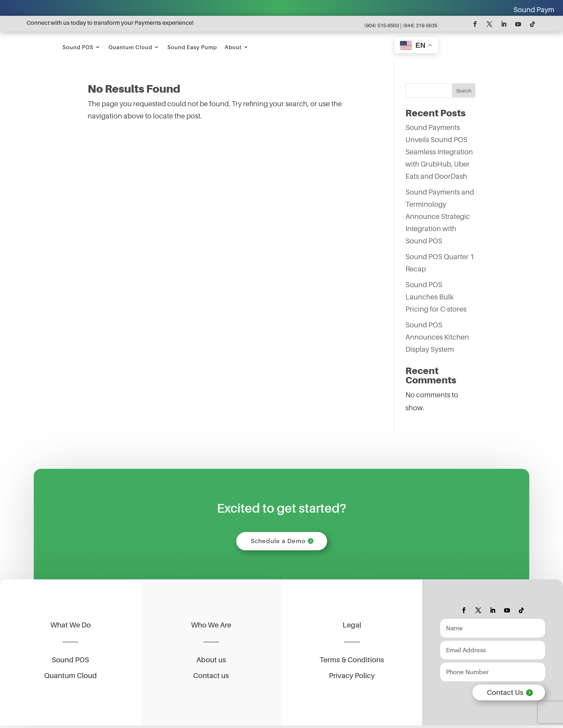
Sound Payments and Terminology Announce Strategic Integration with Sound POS (440, 216)
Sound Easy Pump (301, 47)
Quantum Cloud (239, 47)
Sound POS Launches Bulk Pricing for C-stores (436, 297)
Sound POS (187, 47)
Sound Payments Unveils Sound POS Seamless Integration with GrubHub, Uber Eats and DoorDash (439, 152)
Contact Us (505, 695)
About (342, 47)
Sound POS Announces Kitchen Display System (437, 337)
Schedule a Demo (278, 542)
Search (464, 91)
